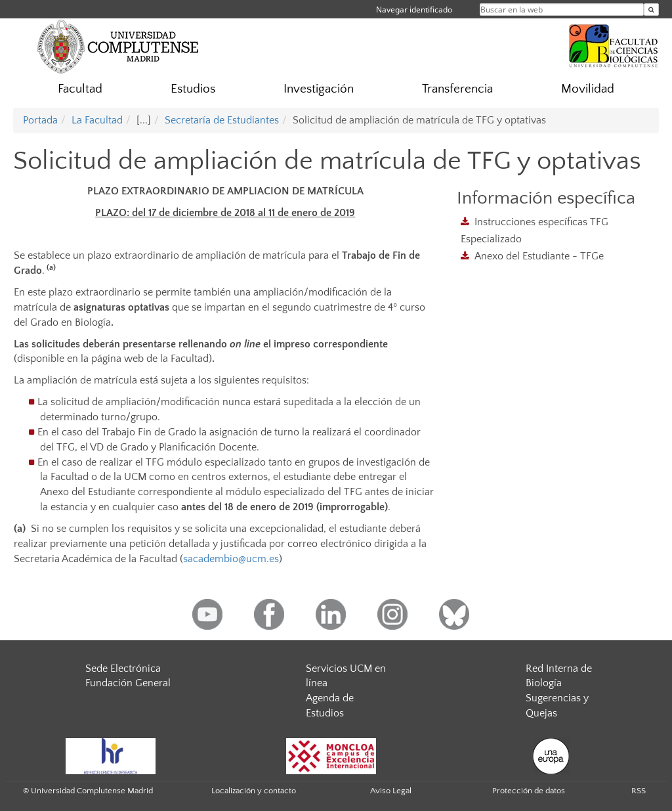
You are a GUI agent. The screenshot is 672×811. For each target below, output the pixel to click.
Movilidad (588, 89)
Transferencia (457, 89)
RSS (639, 791)
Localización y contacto (254, 791)
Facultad (80, 89)
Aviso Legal (391, 791)
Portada (40, 120)
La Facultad (97, 120)
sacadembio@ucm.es (231, 559)
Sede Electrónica (123, 669)
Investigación (319, 89)
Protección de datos (529, 791)
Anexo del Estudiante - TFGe (539, 256)
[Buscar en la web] (651, 10)
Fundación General (128, 683)
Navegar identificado (414, 10)
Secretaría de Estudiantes (222, 120)
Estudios (193, 89)
